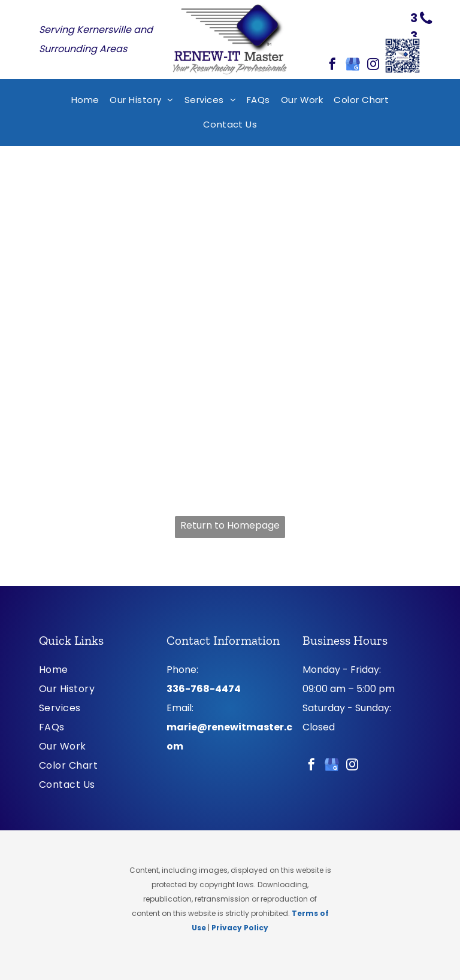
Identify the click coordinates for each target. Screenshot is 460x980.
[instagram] (373, 66)
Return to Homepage (230, 525)
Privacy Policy (240, 928)
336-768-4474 (204, 689)
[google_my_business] (353, 66)
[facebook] (332, 66)
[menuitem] (85, 100)
